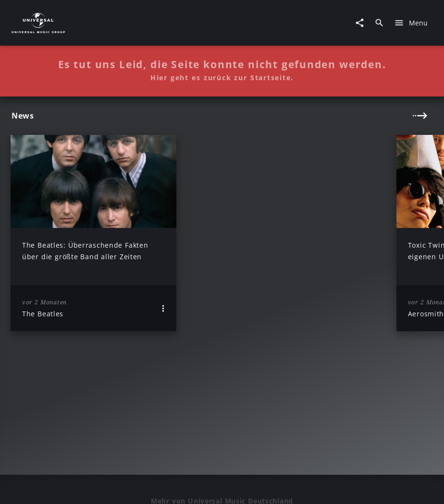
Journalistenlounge (370, 486)
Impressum (63, 486)
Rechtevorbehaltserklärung (130, 486)
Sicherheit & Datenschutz (218, 486)
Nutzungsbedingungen (299, 486)
